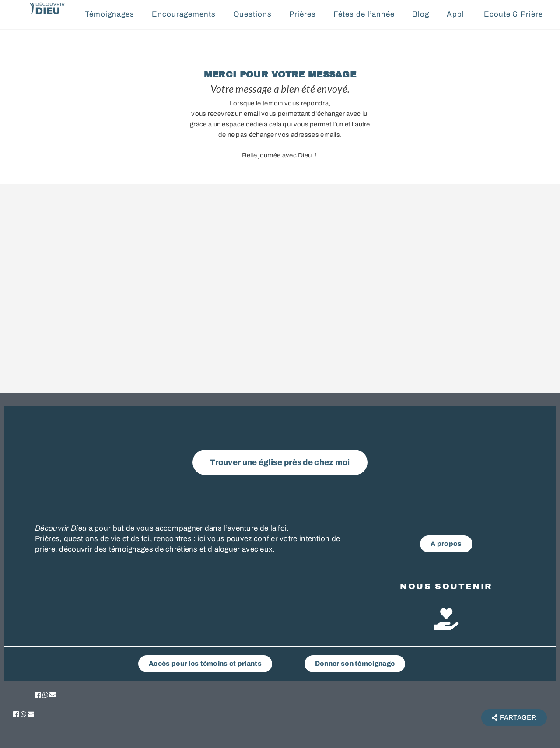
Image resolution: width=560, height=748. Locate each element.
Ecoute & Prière (513, 14)
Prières (303, 14)
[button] (38, 695)
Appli (457, 14)
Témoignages (110, 14)
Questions (252, 14)
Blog (421, 14)
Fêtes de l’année (364, 14)
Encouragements (184, 14)
